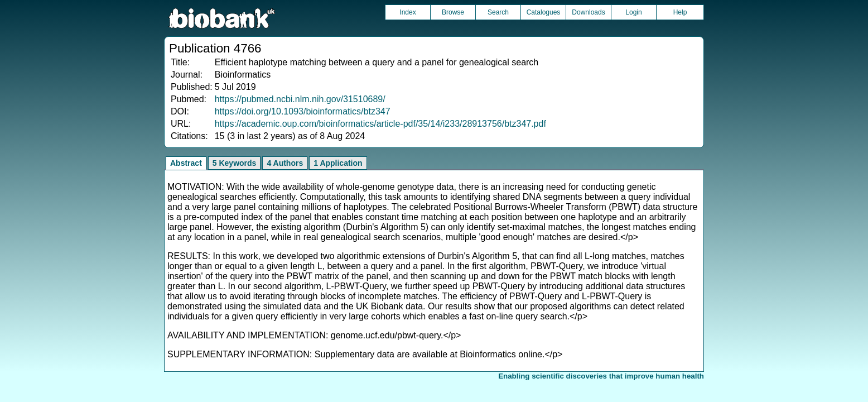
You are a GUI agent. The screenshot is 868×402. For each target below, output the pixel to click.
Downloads (588, 12)
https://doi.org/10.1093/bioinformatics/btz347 (303, 111)
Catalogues (544, 12)
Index (408, 12)
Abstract (186, 163)
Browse (453, 12)
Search (498, 12)
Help (680, 12)
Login (633, 12)
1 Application (338, 163)
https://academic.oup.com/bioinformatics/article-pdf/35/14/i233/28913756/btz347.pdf (380, 124)
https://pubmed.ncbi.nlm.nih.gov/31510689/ (300, 99)
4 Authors (285, 163)
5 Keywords (235, 163)
